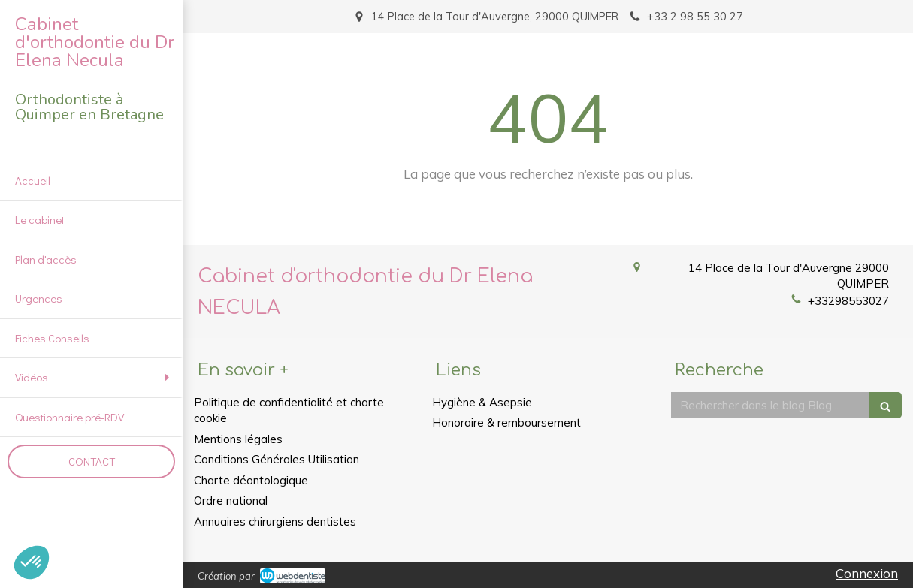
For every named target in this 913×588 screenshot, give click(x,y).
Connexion (867, 573)
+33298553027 (848, 301)
